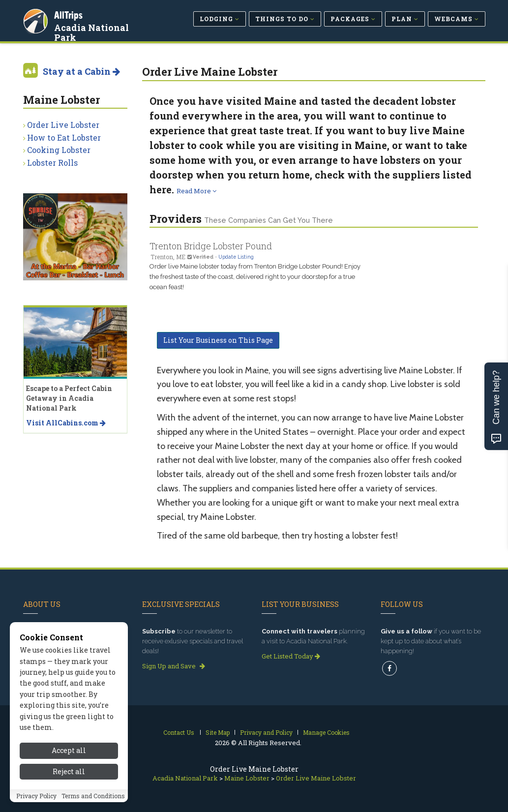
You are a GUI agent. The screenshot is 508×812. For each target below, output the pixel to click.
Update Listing (236, 257)
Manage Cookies (326, 732)
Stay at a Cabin (81, 71)
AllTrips (70, 14)
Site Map (218, 732)
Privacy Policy (36, 806)
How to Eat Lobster (64, 137)
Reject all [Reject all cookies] (69, 782)
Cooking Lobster (59, 150)
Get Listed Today (291, 656)
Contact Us (179, 732)
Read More (196, 191)
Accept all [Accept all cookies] (69, 761)
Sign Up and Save (174, 666)
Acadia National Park (105, 27)
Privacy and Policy (266, 732)
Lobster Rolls (52, 163)
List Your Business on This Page (218, 340)
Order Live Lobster (63, 125)
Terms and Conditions (93, 806)
